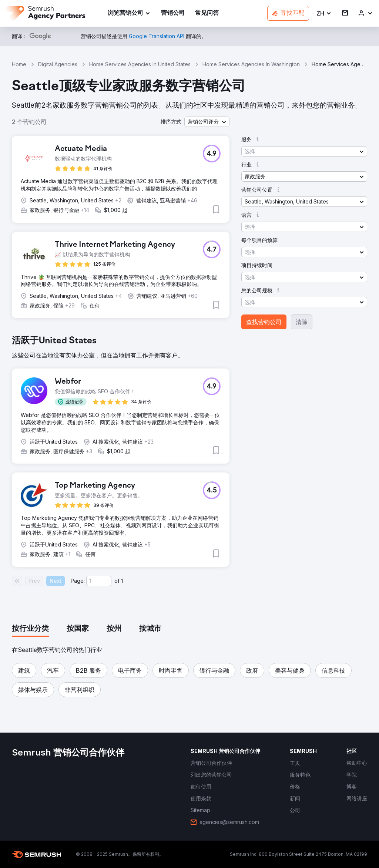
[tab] (30, 629)
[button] (324, 14)
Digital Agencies (58, 64)
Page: (78, 581)
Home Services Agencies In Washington (251, 64)
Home (19, 64)
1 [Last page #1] (122, 581)
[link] (173, 14)
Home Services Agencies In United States (140, 64)
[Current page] (99, 581)
